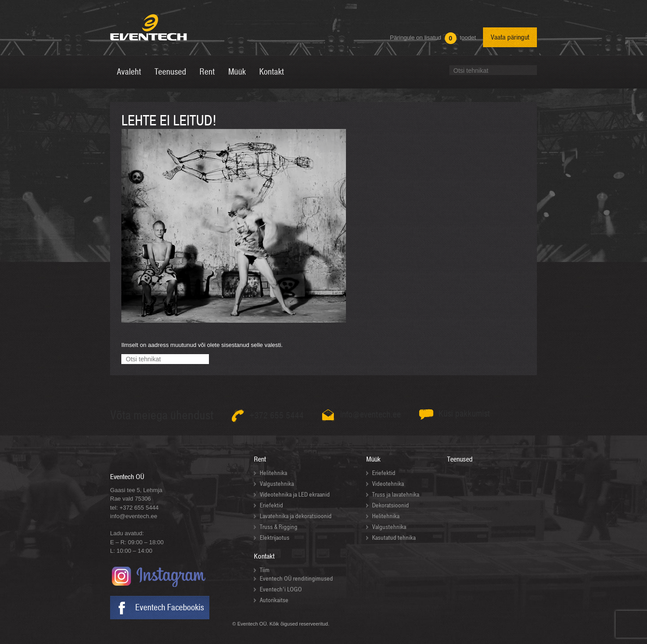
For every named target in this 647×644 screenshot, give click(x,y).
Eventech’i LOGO (281, 589)
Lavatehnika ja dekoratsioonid (296, 516)
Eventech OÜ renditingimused (296, 579)
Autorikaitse (274, 600)
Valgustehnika (277, 484)
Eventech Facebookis (170, 608)
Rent (260, 459)
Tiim (265, 570)
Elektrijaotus (275, 538)
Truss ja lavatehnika (396, 495)
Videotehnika (388, 484)
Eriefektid (271, 505)
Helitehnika (273, 473)
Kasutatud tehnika (394, 538)
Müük (373, 459)
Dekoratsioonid (390, 505)
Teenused (460, 459)
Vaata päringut (510, 37)
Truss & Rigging (279, 527)
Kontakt (264, 556)
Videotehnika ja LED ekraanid (295, 495)
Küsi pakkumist (464, 414)
